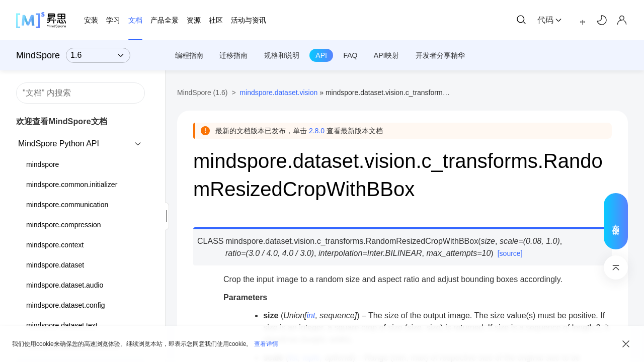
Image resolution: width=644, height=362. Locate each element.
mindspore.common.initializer (72, 185)
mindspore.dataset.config (65, 305)
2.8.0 (317, 131)
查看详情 (266, 344)
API (321, 55)
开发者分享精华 (440, 55)
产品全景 (165, 20)
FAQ (350, 55)
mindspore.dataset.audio (65, 285)
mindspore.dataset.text (62, 325)
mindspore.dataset (55, 265)
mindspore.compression (64, 225)
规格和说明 (282, 55)
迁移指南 (233, 55)
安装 (91, 20)
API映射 (387, 55)
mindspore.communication (67, 205)
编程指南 (189, 55)
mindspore (43, 164)
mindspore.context (55, 245)
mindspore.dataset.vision (278, 93)
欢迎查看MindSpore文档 (62, 121)
